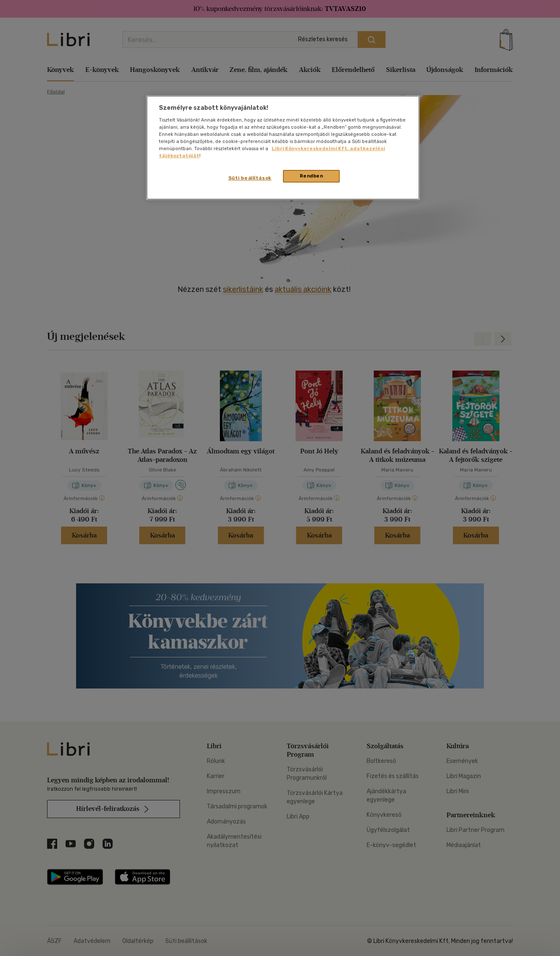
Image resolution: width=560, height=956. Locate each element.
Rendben (312, 176)
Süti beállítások (250, 178)
